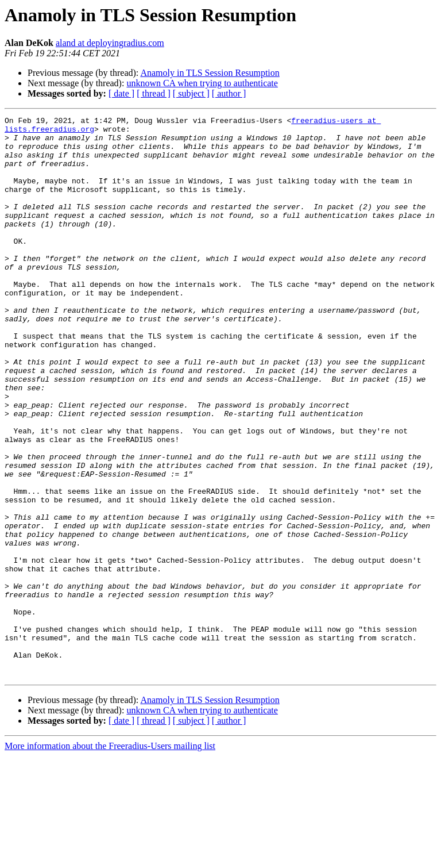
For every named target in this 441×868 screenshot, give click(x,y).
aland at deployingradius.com (110, 43)
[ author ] (229, 93)
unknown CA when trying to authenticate (202, 83)
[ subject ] (191, 93)
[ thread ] (154, 93)
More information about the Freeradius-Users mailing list (110, 858)
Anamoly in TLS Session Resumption (210, 73)
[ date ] (121, 93)
